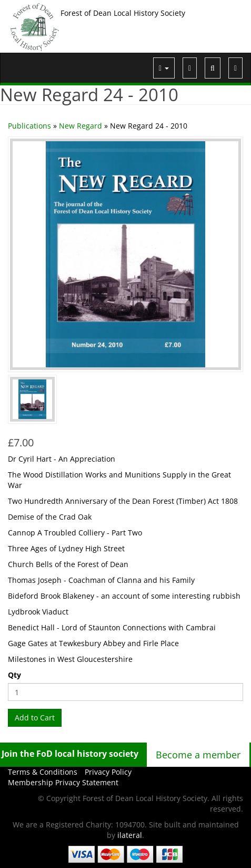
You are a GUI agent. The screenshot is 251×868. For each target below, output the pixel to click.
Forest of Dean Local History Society (123, 13)
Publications (29, 126)
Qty (14, 675)
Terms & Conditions (43, 772)
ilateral (130, 835)
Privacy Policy (108, 772)
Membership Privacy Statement (63, 782)
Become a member (198, 755)
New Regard (81, 126)
